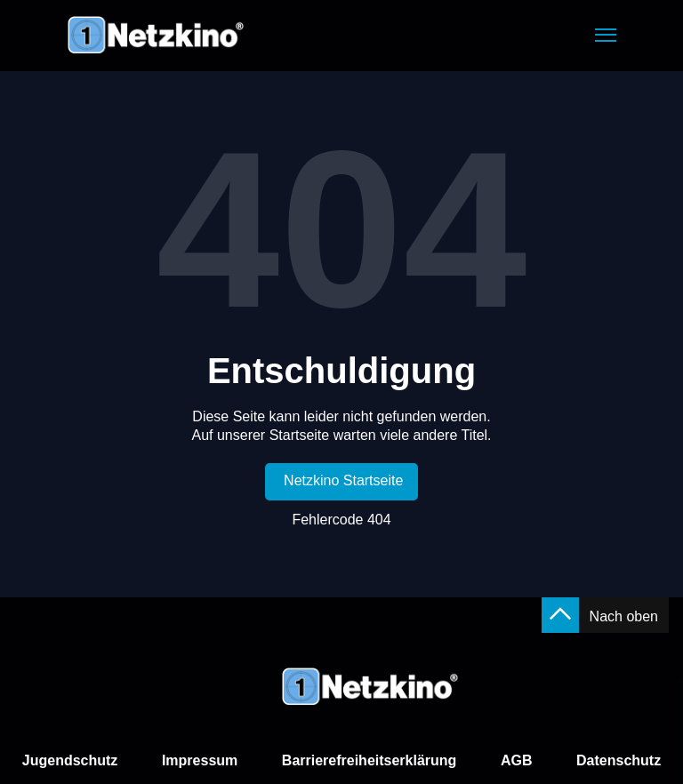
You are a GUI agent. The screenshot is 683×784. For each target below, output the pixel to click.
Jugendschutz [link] (70, 760)
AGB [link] (517, 760)
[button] (606, 35)
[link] (342, 482)
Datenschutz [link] (619, 760)
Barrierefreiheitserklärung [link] (370, 760)
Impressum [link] (200, 760)
